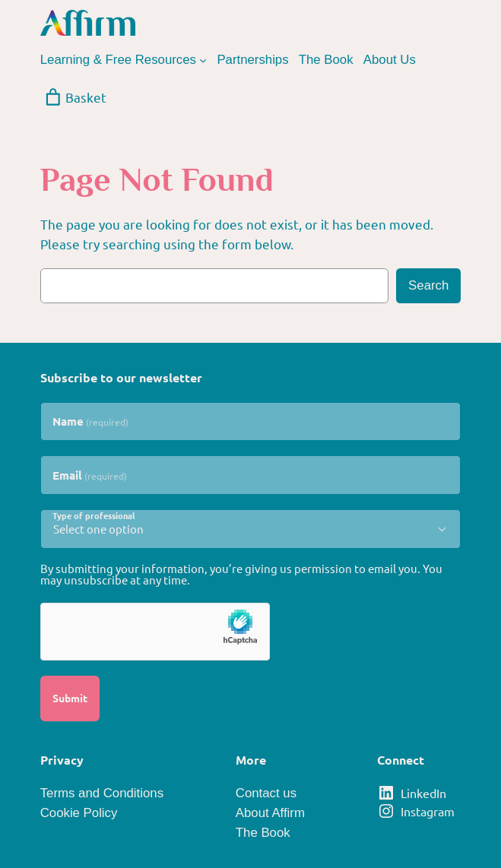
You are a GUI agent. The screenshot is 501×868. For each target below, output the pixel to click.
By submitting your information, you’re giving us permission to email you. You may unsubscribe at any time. (241, 574)
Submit (70, 698)
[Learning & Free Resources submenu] (203, 60)
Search (428, 285)
